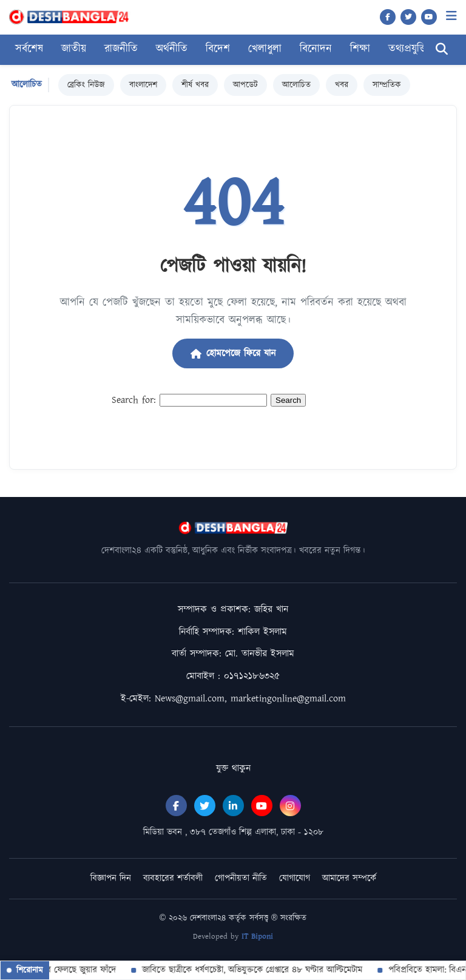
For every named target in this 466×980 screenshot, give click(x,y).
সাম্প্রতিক (387, 85)
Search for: (134, 400)
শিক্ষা (360, 49)
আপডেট (245, 85)
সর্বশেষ (29, 49)
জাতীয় (74, 49)
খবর (342, 85)
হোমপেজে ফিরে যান (233, 353)
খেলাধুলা (265, 49)
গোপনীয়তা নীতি (241, 878)
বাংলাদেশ (143, 85)
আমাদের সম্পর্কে (349, 878)
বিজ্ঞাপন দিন (111, 878)
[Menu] (451, 16)
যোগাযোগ (295, 878)
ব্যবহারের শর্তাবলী (173, 878)
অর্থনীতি (172, 49)
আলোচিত (296, 85)
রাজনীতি (121, 49)
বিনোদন (316, 49)
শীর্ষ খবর (195, 85)
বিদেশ (218, 49)
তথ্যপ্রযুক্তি (408, 49)
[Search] (442, 49)
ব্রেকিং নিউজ (86, 85)
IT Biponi (257, 937)
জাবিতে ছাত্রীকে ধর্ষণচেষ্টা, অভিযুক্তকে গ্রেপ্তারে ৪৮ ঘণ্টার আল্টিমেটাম (270, 970)
